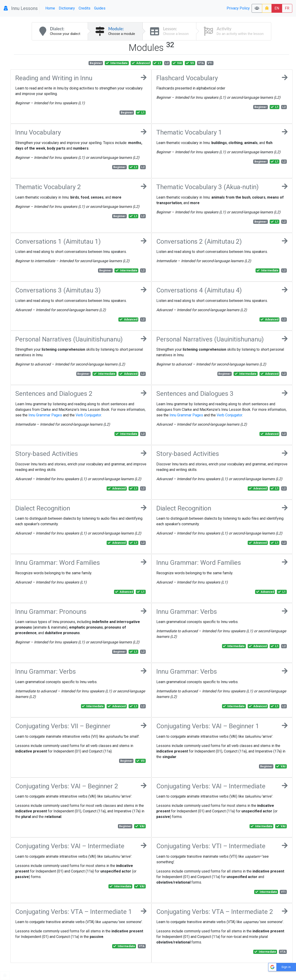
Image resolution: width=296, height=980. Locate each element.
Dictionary (67, 8)
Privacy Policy (238, 8)
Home (50, 8)
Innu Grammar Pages (45, 415)
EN (277, 8)
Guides (100, 8)
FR (287, 8)
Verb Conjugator (88, 415)
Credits (85, 8)
